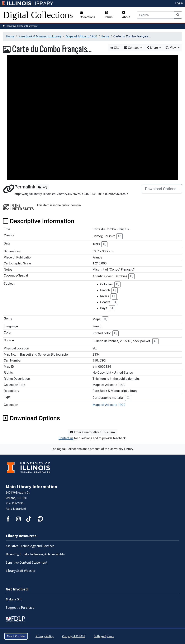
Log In (179, 3)
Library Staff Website (21, 571)
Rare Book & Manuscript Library (40, 36)
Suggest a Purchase (20, 608)
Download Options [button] (31, 418)
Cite (115, 48)
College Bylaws (104, 636)
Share (153, 48)
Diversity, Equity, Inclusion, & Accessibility (35, 554)
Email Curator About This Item (92, 432)
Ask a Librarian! (16, 509)
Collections (88, 15)
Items (109, 15)
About (126, 15)
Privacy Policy (45, 636)
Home (10, 36)
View (171, 48)
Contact (132, 48)
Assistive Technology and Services (30, 546)
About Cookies (16, 636)
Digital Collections (38, 15)
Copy (43, 187)
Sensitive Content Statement (22, 26)
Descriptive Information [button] (39, 221)
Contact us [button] (66, 438)
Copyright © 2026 (74, 636)
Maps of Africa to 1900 (81, 36)
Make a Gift (14, 599)
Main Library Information (31, 487)
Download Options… (162, 189)
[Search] (155, 15)
